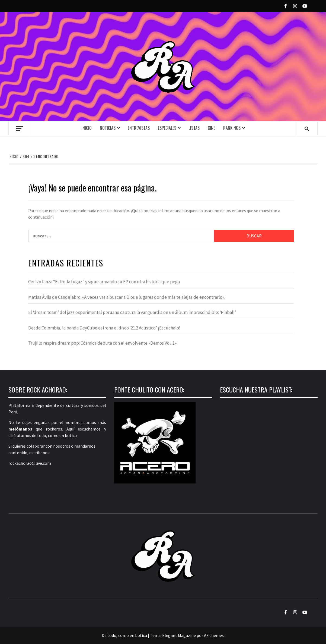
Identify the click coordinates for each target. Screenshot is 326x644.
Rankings (232, 128)
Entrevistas (139, 128)
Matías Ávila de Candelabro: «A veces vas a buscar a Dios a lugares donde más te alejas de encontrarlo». (127, 297)
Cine (211, 128)
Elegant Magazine (179, 635)
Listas (194, 128)
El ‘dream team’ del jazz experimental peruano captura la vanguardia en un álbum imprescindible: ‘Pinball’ (132, 312)
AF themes (214, 635)
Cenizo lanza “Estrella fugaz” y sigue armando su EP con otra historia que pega (104, 282)
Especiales (167, 128)
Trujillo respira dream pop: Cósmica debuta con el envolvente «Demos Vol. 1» (102, 343)
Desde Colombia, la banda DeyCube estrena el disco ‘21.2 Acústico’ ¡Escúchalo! (104, 328)
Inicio (87, 128)
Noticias (108, 128)
